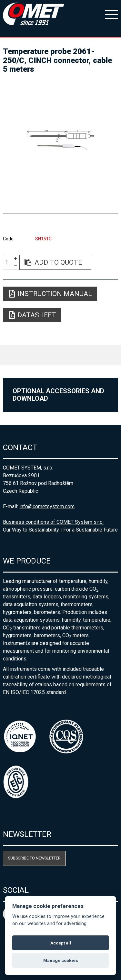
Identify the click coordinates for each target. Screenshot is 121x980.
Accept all (61, 943)
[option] (60, 141)
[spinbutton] (9, 263)
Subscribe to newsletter (34, 858)
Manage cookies (61, 960)
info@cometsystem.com (47, 506)
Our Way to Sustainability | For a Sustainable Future (60, 530)
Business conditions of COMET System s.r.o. (53, 522)
